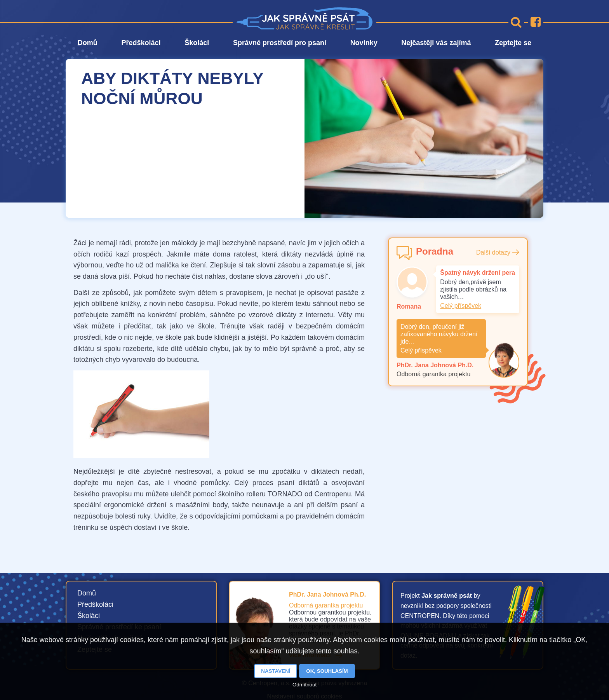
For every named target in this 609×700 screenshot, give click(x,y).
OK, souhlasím (327, 671)
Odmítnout (304, 685)
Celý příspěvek (461, 306)
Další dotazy (493, 252)
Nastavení (276, 671)
